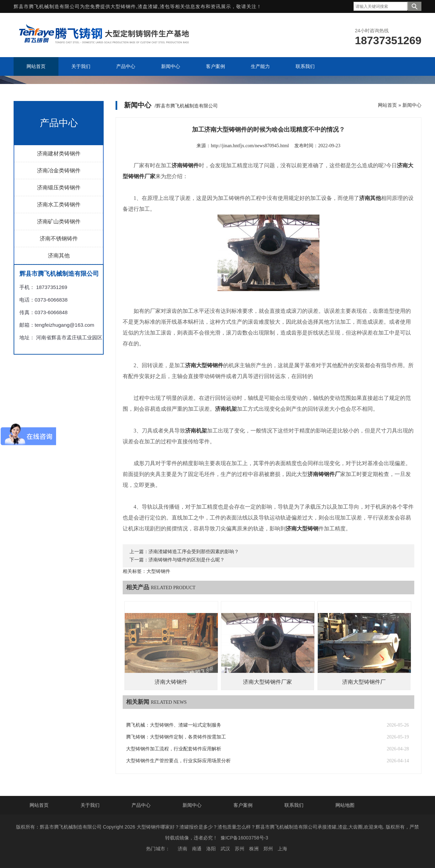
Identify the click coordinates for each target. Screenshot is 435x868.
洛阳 (211, 849)
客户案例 (243, 805)
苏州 (240, 849)
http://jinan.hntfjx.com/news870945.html (250, 146)
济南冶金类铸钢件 (59, 171)
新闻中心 (412, 105)
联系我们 (294, 805)
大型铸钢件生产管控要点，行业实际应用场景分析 (178, 761)
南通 (197, 849)
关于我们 (90, 805)
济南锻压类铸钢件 (59, 188)
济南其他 (59, 256)
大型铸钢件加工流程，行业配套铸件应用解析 (174, 749)
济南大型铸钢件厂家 (267, 682)
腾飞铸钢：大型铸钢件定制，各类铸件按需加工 (176, 737)
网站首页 (387, 105)
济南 (182, 849)
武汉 (225, 849)
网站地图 (345, 805)
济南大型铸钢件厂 (364, 682)
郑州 (268, 849)
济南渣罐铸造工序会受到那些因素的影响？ (194, 552)
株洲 (254, 849)
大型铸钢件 (123, 6)
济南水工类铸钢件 (59, 205)
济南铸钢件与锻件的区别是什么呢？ (187, 560)
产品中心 (141, 805)
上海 (282, 849)
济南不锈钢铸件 (59, 239)
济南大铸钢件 (171, 682)
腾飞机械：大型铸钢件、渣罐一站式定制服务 (174, 725)
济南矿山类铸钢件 (59, 222)
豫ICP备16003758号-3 (244, 838)
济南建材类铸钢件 (59, 154)
